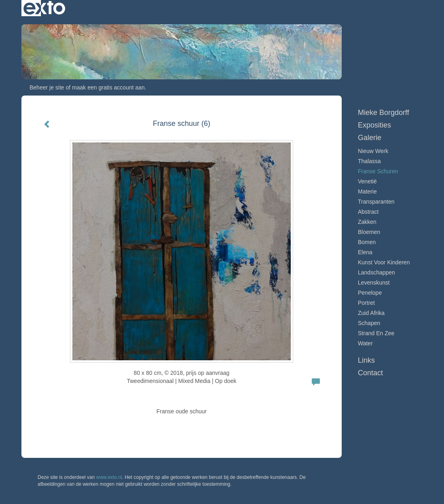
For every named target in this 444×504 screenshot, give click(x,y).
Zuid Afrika (371, 313)
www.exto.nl (109, 477)
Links (366, 360)
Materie (367, 191)
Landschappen (376, 272)
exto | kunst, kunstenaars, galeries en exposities (44, 8)
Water (365, 343)
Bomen (367, 242)
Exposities (374, 125)
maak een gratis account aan (108, 87)
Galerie (370, 138)
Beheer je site (47, 87)
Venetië (367, 181)
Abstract (368, 212)
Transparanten (376, 202)
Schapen (369, 323)
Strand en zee (376, 333)
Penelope (370, 293)
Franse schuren (378, 171)
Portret (366, 303)
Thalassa (369, 161)
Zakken (367, 222)
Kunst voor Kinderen (384, 262)
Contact (370, 373)
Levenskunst (374, 283)
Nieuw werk (373, 151)
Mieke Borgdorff (272, 8)
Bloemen (369, 232)
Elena (365, 252)
